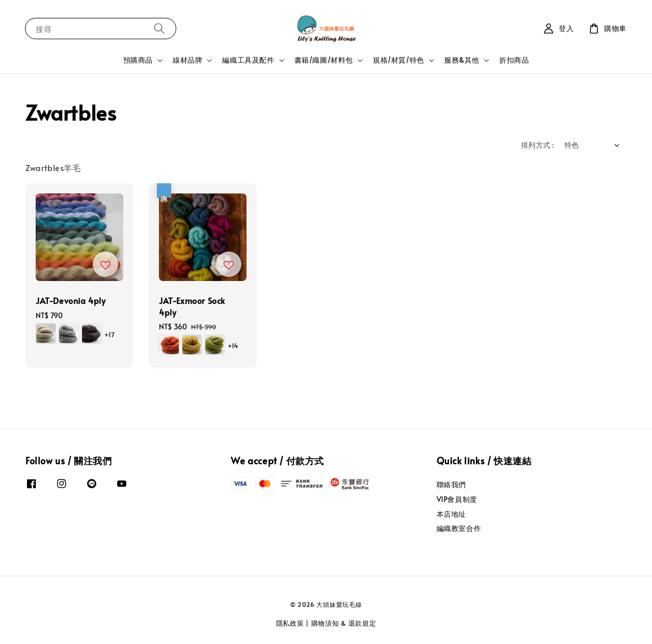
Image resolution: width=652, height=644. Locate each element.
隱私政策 (290, 623)
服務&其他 (462, 60)
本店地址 (451, 514)
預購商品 (138, 60)
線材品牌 (187, 60)
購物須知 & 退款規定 (344, 623)
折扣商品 (514, 60)
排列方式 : (537, 145)
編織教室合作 (459, 528)
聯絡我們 (451, 485)
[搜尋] (159, 28)
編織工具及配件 (248, 60)
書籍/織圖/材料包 (324, 60)
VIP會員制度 (457, 499)
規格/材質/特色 (399, 60)
